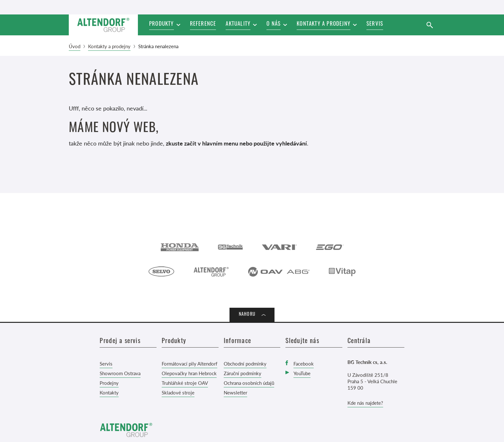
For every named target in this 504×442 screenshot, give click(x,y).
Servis (106, 363)
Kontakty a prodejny (109, 46)
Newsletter (235, 392)
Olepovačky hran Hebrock (189, 373)
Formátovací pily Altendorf (189, 363)
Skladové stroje (178, 392)
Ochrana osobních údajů (249, 383)
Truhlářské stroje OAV (185, 383)
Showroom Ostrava (120, 373)
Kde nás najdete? (365, 403)
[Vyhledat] (430, 25)
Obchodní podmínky (245, 363)
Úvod (75, 46)
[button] (241, 25)
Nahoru (247, 315)
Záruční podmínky (243, 373)
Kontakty (109, 392)
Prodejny (109, 383)
